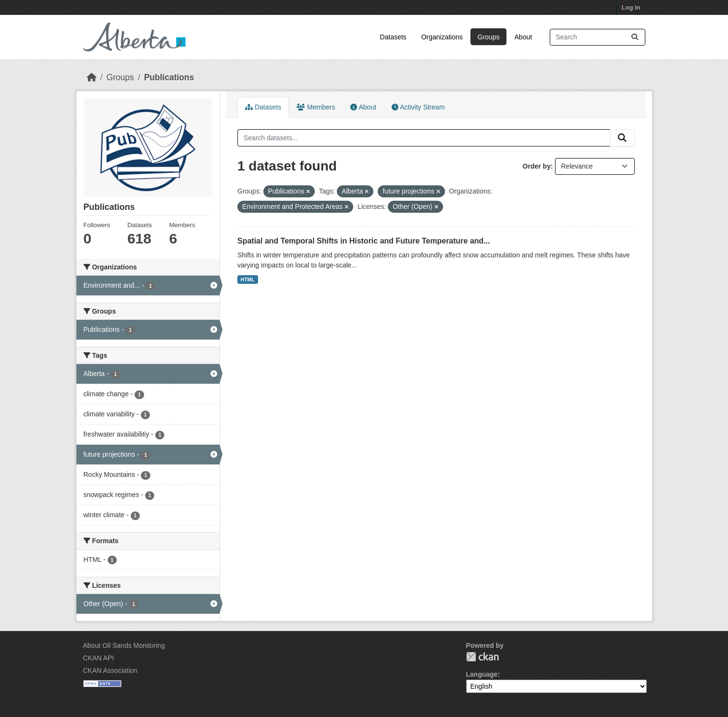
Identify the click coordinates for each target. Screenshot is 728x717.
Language (482, 674)
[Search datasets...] (598, 37)
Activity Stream (418, 107)
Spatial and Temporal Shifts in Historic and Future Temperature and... (364, 241)
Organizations (442, 37)
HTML (248, 280)
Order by (537, 166)
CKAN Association (111, 670)
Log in (631, 7)
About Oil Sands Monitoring (124, 645)
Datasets (393, 37)
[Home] (92, 77)
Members (316, 107)
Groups (489, 37)
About (524, 37)
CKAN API (99, 658)
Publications (169, 77)
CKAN (482, 657)
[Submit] (635, 37)
